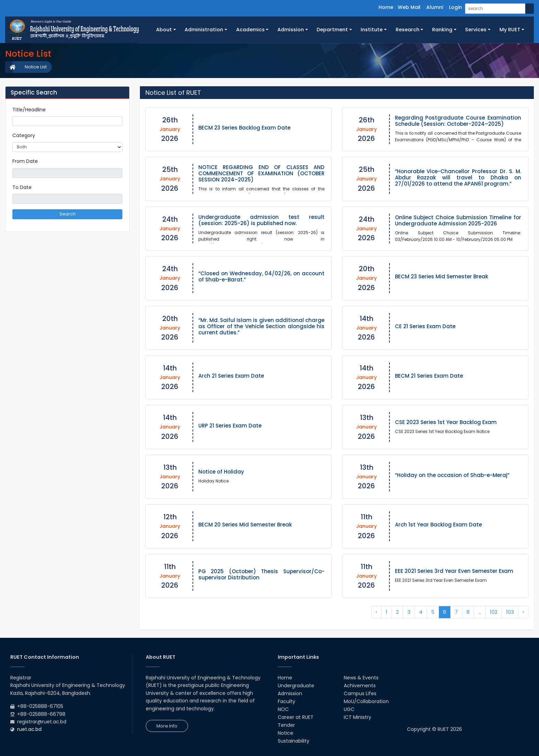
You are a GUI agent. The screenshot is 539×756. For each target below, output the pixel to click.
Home (386, 7)
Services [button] (476, 30)
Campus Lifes (360, 693)
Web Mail (409, 7)
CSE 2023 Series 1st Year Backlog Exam (446, 422)
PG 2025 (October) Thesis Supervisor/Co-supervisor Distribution (262, 574)
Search (68, 214)
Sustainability (294, 741)
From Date (25, 161)
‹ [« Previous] (376, 612)
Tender (286, 725)
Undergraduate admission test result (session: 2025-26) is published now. (262, 220)
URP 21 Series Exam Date (230, 426)
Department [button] (332, 30)
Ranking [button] (442, 30)
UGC (349, 709)
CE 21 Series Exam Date (425, 326)
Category (24, 135)
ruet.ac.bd (29, 729)
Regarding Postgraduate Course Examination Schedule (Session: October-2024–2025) (458, 121)
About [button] (164, 30)
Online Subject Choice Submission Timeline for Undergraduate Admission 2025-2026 (458, 220)
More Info (167, 726)
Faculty (287, 701)
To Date (22, 187)
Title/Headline (29, 110)
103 (510, 612)
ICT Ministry (357, 717)
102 (494, 612)
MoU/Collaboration (366, 701)
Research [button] (408, 30)
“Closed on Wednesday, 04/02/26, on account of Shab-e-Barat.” (262, 276)
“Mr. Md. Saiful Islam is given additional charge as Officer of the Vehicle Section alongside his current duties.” (262, 326)
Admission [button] (291, 30)
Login (455, 7)
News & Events (361, 678)
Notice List (36, 67)
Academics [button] (250, 30)
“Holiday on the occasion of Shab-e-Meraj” (452, 475)
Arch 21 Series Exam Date (231, 376)
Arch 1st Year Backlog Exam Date (438, 525)
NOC (283, 709)
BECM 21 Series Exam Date (429, 376)
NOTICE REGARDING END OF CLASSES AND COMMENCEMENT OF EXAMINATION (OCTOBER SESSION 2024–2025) (262, 173)
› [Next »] (523, 612)
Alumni (435, 7)
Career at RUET (296, 717)
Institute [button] (372, 30)
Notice (285, 733)
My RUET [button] (510, 30)
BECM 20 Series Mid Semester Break (245, 525)
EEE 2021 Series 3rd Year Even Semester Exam (454, 571)
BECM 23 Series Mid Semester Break (442, 276)
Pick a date (120, 173)
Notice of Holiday (221, 472)
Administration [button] (204, 30)
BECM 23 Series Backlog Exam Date (244, 128)
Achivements (360, 686)
